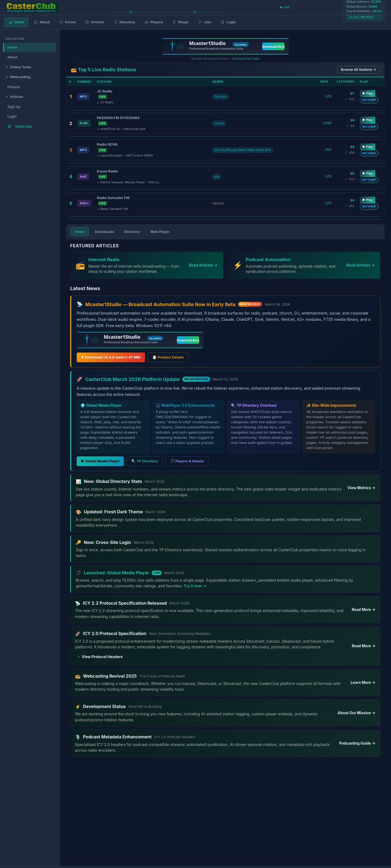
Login (228, 22)
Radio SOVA (107, 144)
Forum (67, 22)
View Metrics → (361, 488)
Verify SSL (20, 126)
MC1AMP (369, 100)
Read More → (363, 610)
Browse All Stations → (359, 70)
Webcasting (20, 77)
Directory (132, 232)
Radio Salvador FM (113, 198)
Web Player (160, 232)
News (80, 232)
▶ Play (368, 93)
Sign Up (14, 107)
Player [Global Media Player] (180, 22)
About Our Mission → (357, 713)
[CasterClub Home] (32, 8)
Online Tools (21, 67)
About (42, 22)
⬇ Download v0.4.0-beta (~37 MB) (111, 357)
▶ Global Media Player (100, 461)
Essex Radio (108, 171)
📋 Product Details (168, 357)
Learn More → (363, 683)
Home (16, 22)
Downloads (104, 232)
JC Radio (105, 91)
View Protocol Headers (102, 657)
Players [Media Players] (154, 22)
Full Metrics (361, 17)
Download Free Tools (246, 59)
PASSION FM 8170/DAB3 (118, 118)
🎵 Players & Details (187, 461)
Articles (95, 22)
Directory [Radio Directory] (124, 22)
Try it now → (195, 586)
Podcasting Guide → (357, 743)
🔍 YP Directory (145, 461)
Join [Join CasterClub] (205, 22)
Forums (14, 87)
